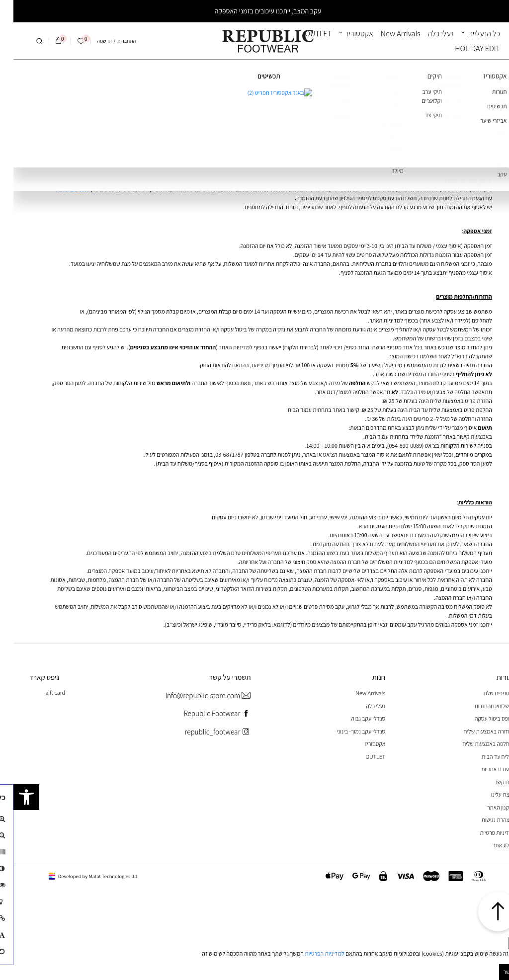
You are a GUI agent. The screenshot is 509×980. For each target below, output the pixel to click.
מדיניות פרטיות (483, 833)
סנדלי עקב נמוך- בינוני (347, 731)
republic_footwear (204, 732)
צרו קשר (490, 782)
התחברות (113, 41)
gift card (42, 693)
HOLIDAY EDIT (464, 48)
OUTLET (305, 34)
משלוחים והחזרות (480, 706)
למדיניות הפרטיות (311, 953)
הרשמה (91, 41)
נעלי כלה (427, 34)
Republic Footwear (204, 714)
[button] (13, 797)
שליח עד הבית (484, 757)
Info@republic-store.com (194, 696)
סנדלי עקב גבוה (355, 718)
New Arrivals (387, 34)
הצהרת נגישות (484, 820)
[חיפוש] (26, 41)
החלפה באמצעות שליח (474, 744)
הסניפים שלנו (60, 189)
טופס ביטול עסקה (480, 718)
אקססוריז (346, 34)
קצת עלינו (488, 794)
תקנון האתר (486, 807)
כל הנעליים (471, 34)
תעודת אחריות (483, 769)
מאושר (498, 972)
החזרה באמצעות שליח (475, 731)
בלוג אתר (489, 845)
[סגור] (502, 943)
